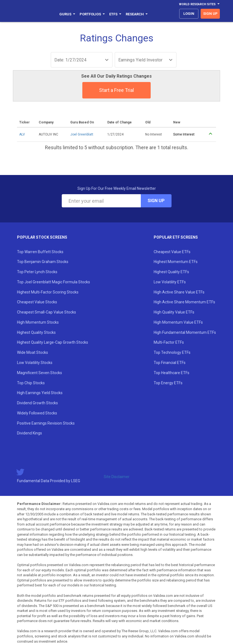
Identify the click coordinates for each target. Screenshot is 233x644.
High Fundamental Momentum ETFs (185, 332)
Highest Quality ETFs (171, 272)
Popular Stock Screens (42, 237)
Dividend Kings (30, 433)
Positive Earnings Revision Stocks (46, 423)
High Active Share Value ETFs (179, 292)
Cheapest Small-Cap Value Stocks (47, 312)
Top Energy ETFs (168, 383)
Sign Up (156, 201)
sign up (210, 14)
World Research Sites (199, 4)
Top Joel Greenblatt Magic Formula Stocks (54, 282)
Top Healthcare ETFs (172, 373)
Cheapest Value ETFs (172, 252)
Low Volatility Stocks (35, 363)
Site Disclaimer (117, 477)
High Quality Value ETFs (174, 312)
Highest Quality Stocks (36, 332)
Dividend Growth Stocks (37, 403)
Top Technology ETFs (172, 352)
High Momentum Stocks (38, 322)
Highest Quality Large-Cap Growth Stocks (53, 342)
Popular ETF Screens (176, 237)
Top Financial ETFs (170, 363)
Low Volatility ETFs (170, 282)
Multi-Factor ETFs (169, 342)
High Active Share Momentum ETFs (184, 302)
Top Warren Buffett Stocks (40, 252)
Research (137, 14)
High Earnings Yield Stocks (40, 393)
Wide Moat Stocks (33, 352)
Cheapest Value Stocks (37, 302)
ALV (22, 134)
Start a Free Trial (116, 90)
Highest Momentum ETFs (176, 262)
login (189, 14)
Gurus (67, 14)
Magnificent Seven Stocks (40, 373)
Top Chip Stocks (31, 383)
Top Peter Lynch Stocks (37, 272)
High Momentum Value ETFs (178, 322)
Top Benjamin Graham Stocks (43, 262)
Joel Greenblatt (82, 134)
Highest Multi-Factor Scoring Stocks (48, 292)
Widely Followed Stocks (37, 413)
